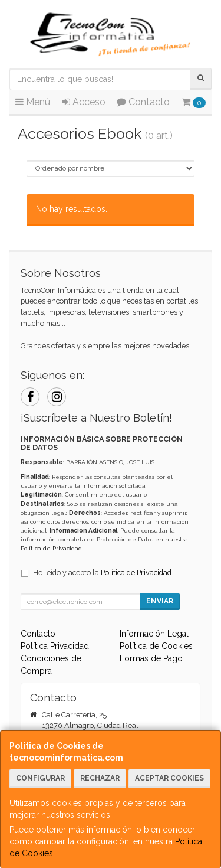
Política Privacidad (55, 646)
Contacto (143, 102)
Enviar (160, 601)
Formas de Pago (151, 658)
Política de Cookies (156, 646)
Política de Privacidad (51, 548)
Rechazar (100, 778)
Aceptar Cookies (169, 778)
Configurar (40, 778)
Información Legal (154, 634)
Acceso (84, 102)
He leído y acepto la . (103, 572)
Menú (33, 102)
